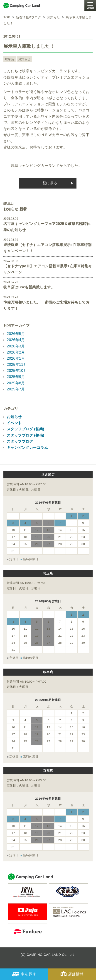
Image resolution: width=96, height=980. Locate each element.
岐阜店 (10, 59)
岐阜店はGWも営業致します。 (29, 287)
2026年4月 (16, 340)
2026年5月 (16, 334)
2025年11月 (17, 365)
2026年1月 (16, 358)
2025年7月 (16, 389)
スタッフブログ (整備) (26, 435)
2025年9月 (16, 377)
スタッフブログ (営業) (26, 429)
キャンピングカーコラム (27, 448)
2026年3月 (16, 346)
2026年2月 (16, 352)
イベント (14, 423)
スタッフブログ (20, 441)
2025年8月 (16, 383)
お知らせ (24, 59)
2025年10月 (17, 371)
